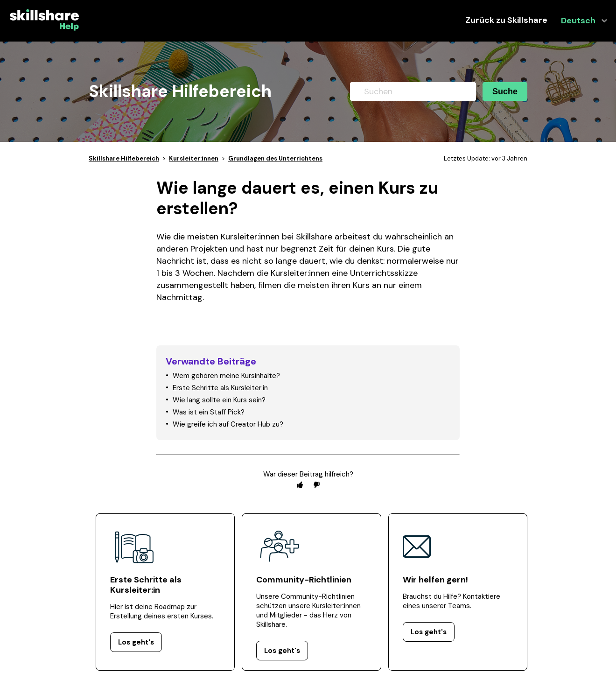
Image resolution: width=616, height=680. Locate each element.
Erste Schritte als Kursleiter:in (220, 388)
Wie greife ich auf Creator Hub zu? (228, 424)
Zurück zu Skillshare (506, 20)
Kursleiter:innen (194, 158)
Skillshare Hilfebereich (124, 158)
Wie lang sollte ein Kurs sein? (219, 400)
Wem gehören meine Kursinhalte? (226, 376)
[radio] (300, 485)
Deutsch (579, 21)
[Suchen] (413, 91)
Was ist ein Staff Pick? (209, 412)
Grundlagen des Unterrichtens (275, 158)
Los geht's (136, 642)
